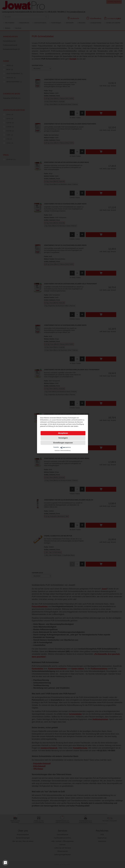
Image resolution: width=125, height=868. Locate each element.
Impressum (57, 450)
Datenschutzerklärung (65, 450)
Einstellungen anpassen (63, 443)
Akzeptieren (63, 433)
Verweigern (63, 438)
